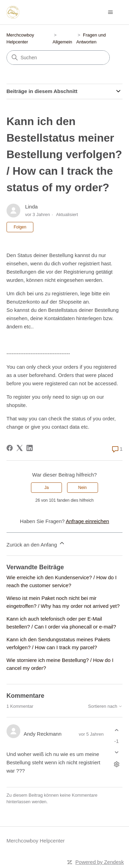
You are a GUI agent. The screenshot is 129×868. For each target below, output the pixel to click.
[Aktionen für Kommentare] (116, 764)
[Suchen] (58, 58)
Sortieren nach (105, 706)
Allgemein (62, 42)
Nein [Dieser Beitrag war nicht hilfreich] (82, 488)
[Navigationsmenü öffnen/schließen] (110, 12)
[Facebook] (10, 448)
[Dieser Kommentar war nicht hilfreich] (116, 752)
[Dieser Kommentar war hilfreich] (116, 730)
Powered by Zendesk (100, 862)
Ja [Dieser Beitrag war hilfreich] (47, 488)
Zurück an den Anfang (36, 544)
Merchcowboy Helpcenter (36, 841)
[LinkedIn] (30, 448)
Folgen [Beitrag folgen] (20, 227)
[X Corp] (20, 448)
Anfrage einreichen (87, 521)
